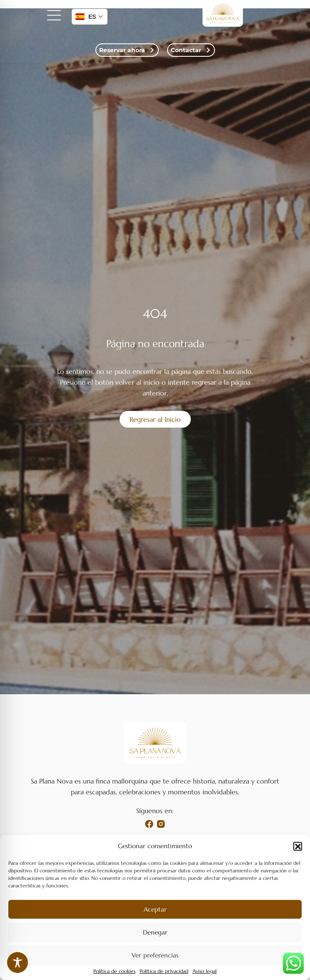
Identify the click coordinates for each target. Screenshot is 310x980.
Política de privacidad (164, 971)
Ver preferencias (155, 955)
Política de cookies (114, 971)
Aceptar (155, 909)
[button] (297, 846)
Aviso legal (205, 971)
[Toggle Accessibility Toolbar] (17, 962)
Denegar (155, 932)
